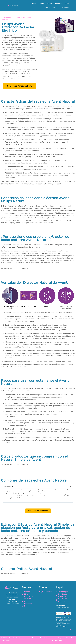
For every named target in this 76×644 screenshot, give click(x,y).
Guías (67, 3)
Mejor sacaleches (52, 8)
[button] (3, 493)
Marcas (49, 3)
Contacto (66, 8)
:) (71, 629)
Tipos (41, 3)
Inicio (34, 3)
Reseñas (59, 3)
